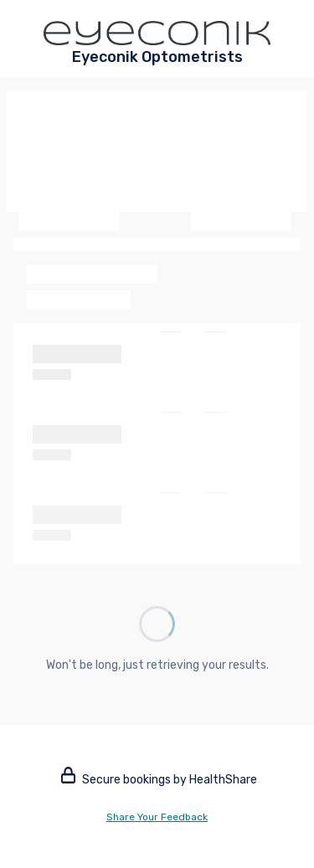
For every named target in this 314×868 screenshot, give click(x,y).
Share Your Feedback (157, 817)
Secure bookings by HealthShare (159, 780)
